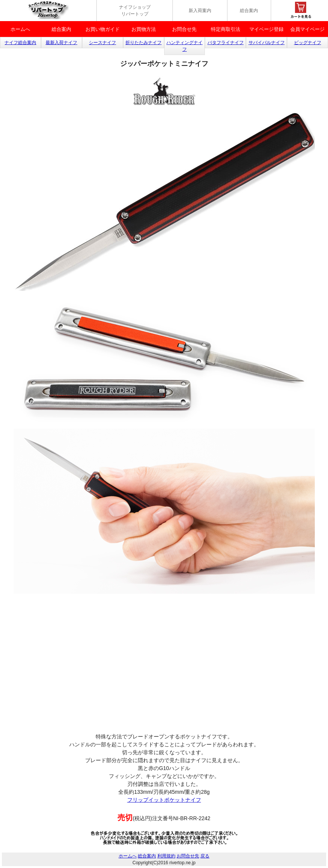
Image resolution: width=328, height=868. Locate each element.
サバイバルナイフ (267, 43)
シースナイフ (102, 43)
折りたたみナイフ (143, 43)
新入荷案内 (200, 11)
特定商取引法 (226, 29)
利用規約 (166, 856)
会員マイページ (307, 29)
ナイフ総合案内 (20, 43)
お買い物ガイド (103, 29)
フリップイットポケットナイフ (164, 800)
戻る (205, 856)
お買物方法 (144, 29)
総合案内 (249, 11)
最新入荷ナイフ (61, 43)
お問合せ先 (184, 29)
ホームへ (20, 29)
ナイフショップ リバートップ (135, 11)
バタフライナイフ (226, 43)
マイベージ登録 (266, 29)
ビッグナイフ (308, 43)
